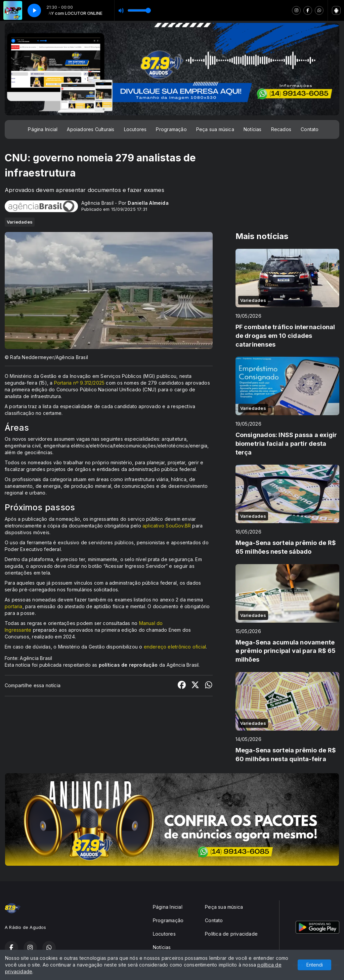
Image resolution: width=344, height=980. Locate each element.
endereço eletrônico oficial (175, 647)
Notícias (253, 129)
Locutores (135, 129)
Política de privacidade (231, 934)
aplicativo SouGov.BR (167, 526)
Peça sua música (215, 129)
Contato (310, 129)
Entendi (315, 965)
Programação (171, 129)
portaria (14, 606)
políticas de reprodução (128, 665)
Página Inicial (43, 129)
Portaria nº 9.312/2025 (79, 383)
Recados (281, 129)
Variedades (20, 222)
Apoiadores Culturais (91, 129)
